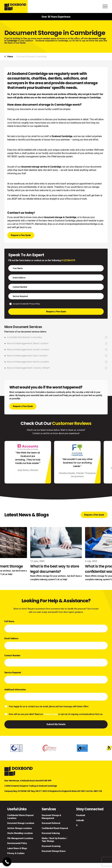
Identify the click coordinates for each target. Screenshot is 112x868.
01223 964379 (26, 224)
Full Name (9, 621)
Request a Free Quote (21, 235)
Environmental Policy (17, 843)
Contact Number (12, 655)
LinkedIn (80, 820)
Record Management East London (57, 356)
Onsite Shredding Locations (20, 833)
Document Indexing (51, 833)
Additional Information (15, 690)
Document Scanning (51, 846)
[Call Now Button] (7, 862)
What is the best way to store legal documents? (55, 569)
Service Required (13, 673)
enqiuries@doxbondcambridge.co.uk (85, 224)
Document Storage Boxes (54, 851)
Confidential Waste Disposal (55, 828)
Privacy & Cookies (16, 853)
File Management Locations (20, 838)
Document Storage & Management (51, 817)
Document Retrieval (51, 823)
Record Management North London (57, 362)
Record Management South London (57, 350)
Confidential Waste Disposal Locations (20, 817)
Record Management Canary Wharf (57, 368)
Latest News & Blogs (17, 848)
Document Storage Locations (21, 823)
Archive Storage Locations (20, 828)
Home (10, 57)
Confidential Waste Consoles (57, 337)
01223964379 (68, 260)
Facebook (81, 815)
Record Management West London (57, 343)
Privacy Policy (35, 304)
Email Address (11, 638)
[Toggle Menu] (105, 7)
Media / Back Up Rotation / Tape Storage (54, 840)
